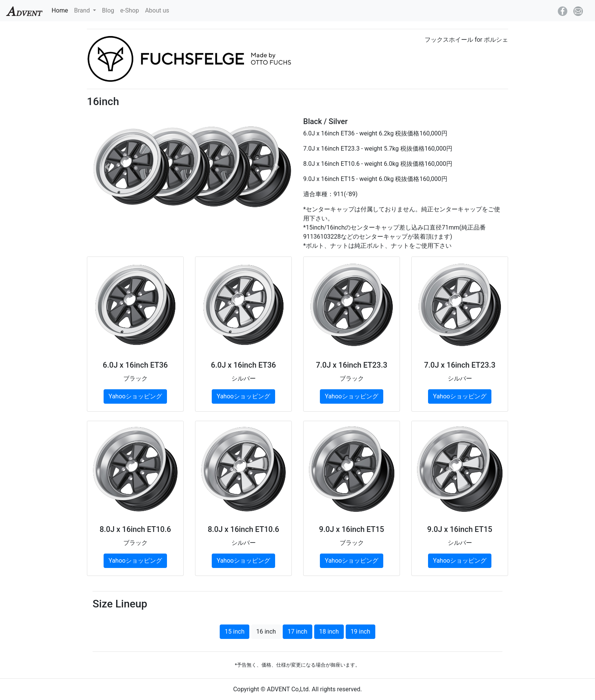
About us (157, 10)
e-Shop (130, 10)
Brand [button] (83, 10)
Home (61, 10)
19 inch (360, 632)
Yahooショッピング (135, 396)
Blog (108, 10)
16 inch (266, 632)
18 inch (329, 632)
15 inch (235, 632)
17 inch (297, 632)
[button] (108, 167)
